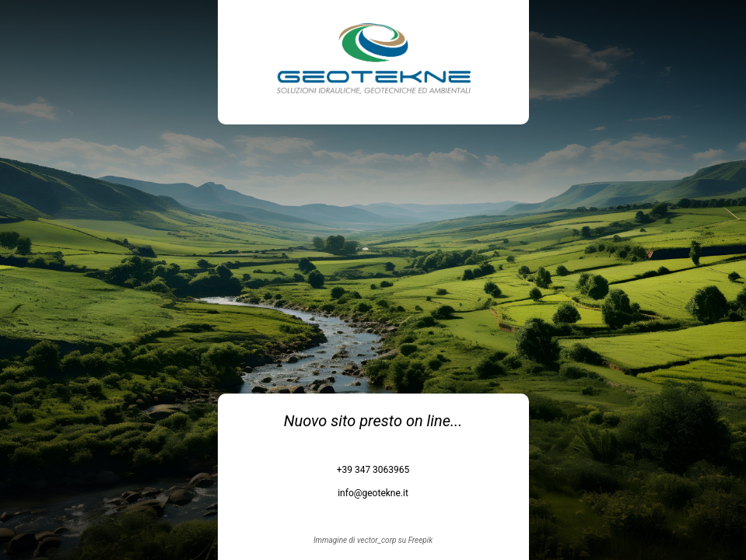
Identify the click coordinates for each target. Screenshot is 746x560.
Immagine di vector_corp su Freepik (373, 540)
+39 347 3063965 (373, 470)
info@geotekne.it (373, 493)
